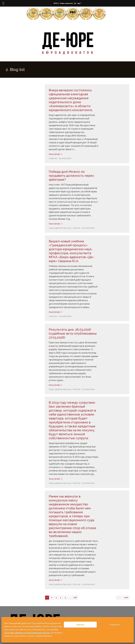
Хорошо (80, 625)
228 (75, 597)
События (53, 158)
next (126, 597)
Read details (54, 154)
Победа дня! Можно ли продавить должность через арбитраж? (71, 176)
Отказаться (115, 625)
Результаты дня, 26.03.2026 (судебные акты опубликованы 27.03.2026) (73, 333)
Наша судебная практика (60, 228)
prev (120, 597)
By (65, 158)
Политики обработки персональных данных (27, 633)
